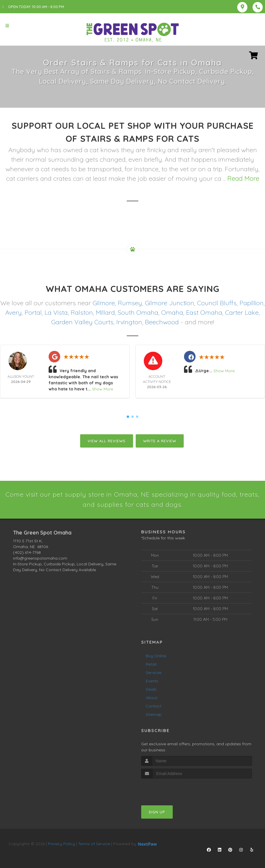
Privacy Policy (61, 844)
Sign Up (157, 812)
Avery (13, 312)
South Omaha (138, 312)
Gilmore (104, 303)
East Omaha (204, 312)
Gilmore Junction (170, 303)
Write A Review (160, 441)
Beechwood (162, 322)
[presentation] (172, 789)
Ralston (82, 312)
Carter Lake (242, 312)
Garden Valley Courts (82, 322)
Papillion (252, 303)
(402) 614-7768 (27, 552)
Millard (105, 312)
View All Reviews (107, 441)
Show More (103, 389)
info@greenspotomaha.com (40, 558)
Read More (243, 178)
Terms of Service (94, 844)
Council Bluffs (217, 303)
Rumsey (130, 303)
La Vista (56, 312)
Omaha (172, 312)
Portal (33, 312)
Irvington (129, 322)
